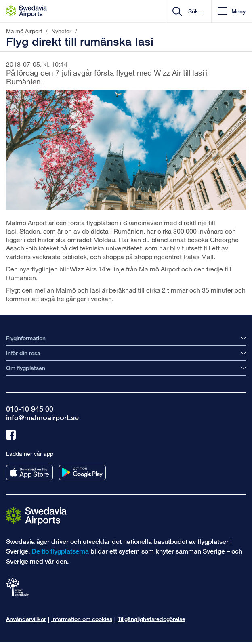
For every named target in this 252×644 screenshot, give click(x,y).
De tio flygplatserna (60, 551)
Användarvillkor (26, 619)
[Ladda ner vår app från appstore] (29, 472)
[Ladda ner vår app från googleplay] (82, 472)
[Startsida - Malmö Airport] (26, 11)
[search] (195, 11)
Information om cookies (82, 619)
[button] (232, 11)
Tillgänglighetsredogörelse (151, 619)
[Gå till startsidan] (36, 516)
